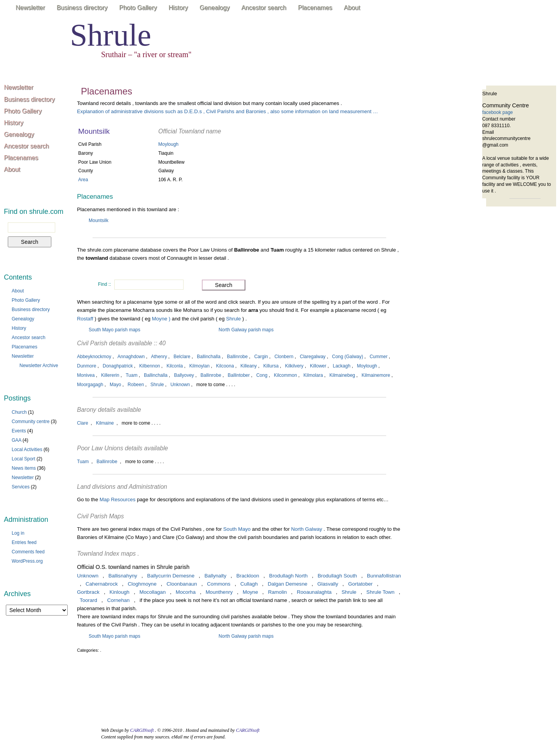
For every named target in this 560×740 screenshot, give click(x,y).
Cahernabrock (102, 584)
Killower (318, 366)
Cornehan (118, 600)
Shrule (111, 35)
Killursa (271, 366)
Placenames (315, 8)
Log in (18, 533)
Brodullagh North (288, 576)
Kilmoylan (199, 366)
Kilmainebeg (342, 375)
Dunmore (87, 366)
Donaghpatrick (118, 366)
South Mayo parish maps (115, 330)
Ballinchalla (209, 357)
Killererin (110, 375)
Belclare (182, 357)
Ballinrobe (237, 357)
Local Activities (27, 450)
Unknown (180, 385)
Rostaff (86, 319)
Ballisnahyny (123, 576)
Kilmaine (105, 423)
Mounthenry (219, 592)
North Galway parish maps (246, 330)
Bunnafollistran (384, 576)
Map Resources (117, 499)
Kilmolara (313, 375)
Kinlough (120, 592)
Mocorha (186, 592)
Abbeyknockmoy (94, 357)
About (352, 8)
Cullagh (249, 584)
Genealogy (214, 8)
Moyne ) (161, 319)
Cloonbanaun (182, 584)
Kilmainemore (376, 375)
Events (19, 431)
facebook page (498, 112)
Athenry (159, 357)
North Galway (307, 529)
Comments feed (28, 552)
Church (19, 412)
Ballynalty (215, 576)
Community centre (31, 422)
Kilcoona (225, 366)
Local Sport (24, 459)
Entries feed (24, 542)
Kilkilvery (294, 366)
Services (21, 487)
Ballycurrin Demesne (171, 576)
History (178, 8)
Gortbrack (88, 592)
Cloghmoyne (142, 584)
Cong (262, 375)
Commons (219, 584)
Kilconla (175, 366)
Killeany (248, 366)
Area (83, 180)
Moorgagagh (90, 385)
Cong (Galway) (348, 357)
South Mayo (237, 529)
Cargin (261, 357)
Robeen (136, 385)
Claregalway (313, 357)
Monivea (86, 375)
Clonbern (284, 357)
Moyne (250, 592)
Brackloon (248, 576)
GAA (17, 440)
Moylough (168, 144)
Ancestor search (264, 8)
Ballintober (239, 375)
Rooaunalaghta (314, 592)
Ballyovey (184, 375)
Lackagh (342, 366)
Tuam (131, 375)
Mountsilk (99, 220)
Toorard (88, 600)
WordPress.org (27, 561)
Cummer (378, 357)
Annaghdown (131, 357)
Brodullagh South (337, 576)
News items (24, 468)
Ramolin (277, 592)
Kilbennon (150, 366)
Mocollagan (153, 592)
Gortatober (360, 584)
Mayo (115, 385)
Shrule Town (380, 592)
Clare (83, 423)
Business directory (82, 8)
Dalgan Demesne (287, 584)
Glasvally (328, 584)
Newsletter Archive (39, 366)
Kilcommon (285, 375)
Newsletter (30, 8)
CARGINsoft (142, 730)
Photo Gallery (138, 8)
